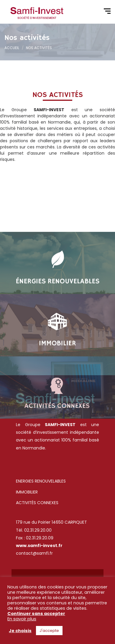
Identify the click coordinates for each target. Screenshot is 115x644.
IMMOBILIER (27, 492)
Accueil (12, 48)
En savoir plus (22, 619)
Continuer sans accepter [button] (36, 614)
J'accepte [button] (49, 631)
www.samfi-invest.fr (39, 546)
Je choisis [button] (20, 631)
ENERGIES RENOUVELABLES (41, 481)
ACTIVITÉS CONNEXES (37, 503)
